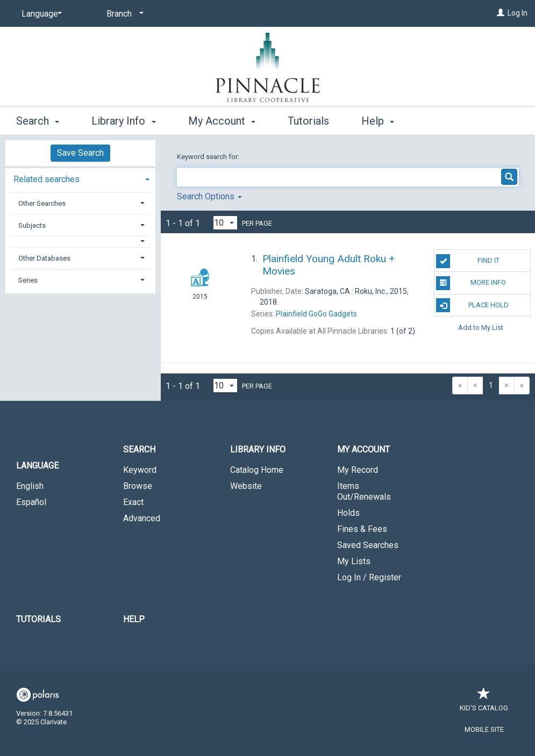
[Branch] (123, 14)
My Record (358, 470)
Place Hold (472, 305)
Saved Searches (368, 545)
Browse (138, 486)
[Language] (40, 14)
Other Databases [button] (44, 258)
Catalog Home (257, 470)
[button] (80, 242)
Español (31, 502)
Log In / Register (369, 577)
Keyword (140, 470)
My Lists (354, 561)
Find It (468, 261)
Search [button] (38, 121)
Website (246, 486)
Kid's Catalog (484, 703)
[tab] (80, 178)
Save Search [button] (80, 153)
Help (134, 619)
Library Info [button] (123, 121)
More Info (471, 283)
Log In (518, 13)
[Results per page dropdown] (225, 223)
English (30, 486)
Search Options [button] (209, 196)
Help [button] (378, 121)
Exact (133, 502)
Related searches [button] (47, 179)
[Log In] (501, 13)
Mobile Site (484, 729)
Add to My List (481, 327)
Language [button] (37, 466)
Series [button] (28, 280)
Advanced (142, 518)
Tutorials (308, 121)
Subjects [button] (32, 225)
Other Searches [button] (42, 203)
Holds (348, 513)
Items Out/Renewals (364, 491)
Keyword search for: (209, 157)
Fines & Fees (362, 529)
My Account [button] (222, 121)
